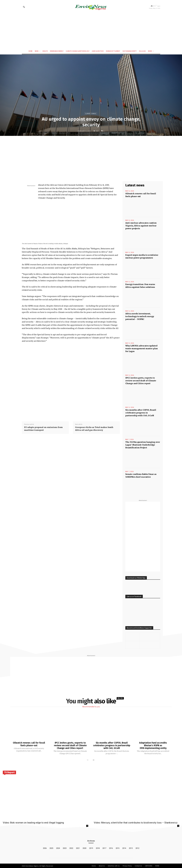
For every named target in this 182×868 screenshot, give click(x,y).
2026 (45, 848)
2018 (98, 848)
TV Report (9, 772)
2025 (51, 848)
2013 (131, 848)
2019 (91, 848)
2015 (118, 848)
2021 (78, 848)
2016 (111, 848)
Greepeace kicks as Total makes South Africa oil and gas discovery (94, 429)
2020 (84, 848)
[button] (24, 7)
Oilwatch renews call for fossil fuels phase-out (29, 744)
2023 (65, 848)
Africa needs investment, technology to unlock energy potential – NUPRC (140, 316)
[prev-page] (88, 760)
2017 (104, 848)
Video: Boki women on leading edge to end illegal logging (33, 822)
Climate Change (91, 113)
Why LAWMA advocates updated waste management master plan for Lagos (142, 349)
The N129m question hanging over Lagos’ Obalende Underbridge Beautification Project (143, 445)
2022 (71, 848)
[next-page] (93, 760)
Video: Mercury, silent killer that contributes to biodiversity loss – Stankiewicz (136, 822)
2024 (58, 848)
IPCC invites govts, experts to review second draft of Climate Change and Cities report (141, 381)
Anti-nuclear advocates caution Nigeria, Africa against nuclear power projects (141, 226)
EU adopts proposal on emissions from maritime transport (43, 429)
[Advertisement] (91, 31)
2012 (137, 848)
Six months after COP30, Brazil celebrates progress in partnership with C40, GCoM (141, 413)
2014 (124, 848)
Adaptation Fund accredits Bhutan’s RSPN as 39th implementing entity (153, 745)
